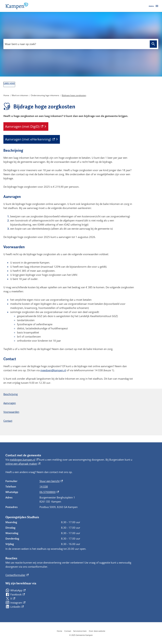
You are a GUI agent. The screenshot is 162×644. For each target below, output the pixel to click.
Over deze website (97, 631)
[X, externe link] (10, 598)
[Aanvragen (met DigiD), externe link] (26, 127)
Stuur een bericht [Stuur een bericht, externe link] (51, 481)
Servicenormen (80, 631)
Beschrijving (11, 394)
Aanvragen (10, 403)
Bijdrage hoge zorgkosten (74, 95)
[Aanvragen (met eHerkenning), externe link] (32, 139)
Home (6, 95)
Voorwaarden (11, 412)
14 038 (44, 486)
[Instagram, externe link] (15, 603)
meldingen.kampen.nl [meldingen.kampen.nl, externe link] (24, 460)
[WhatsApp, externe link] (15, 590)
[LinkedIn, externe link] (15, 607)
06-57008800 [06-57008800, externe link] (49, 492)
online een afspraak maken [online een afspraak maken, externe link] (23, 464)
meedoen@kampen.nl (53, 370)
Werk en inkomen (20, 95)
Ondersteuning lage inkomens (45, 95)
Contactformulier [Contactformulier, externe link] (17, 575)
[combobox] (81, 44)
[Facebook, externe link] (15, 594)
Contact (8, 421)
